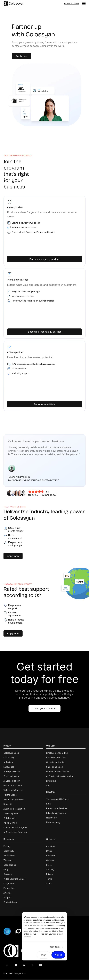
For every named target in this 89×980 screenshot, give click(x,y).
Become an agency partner (44, 259)
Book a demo (71, 3)
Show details (55, 947)
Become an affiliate (44, 404)
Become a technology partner (44, 332)
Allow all (58, 955)
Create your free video (44, 708)
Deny (44, 955)
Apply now (21, 56)
